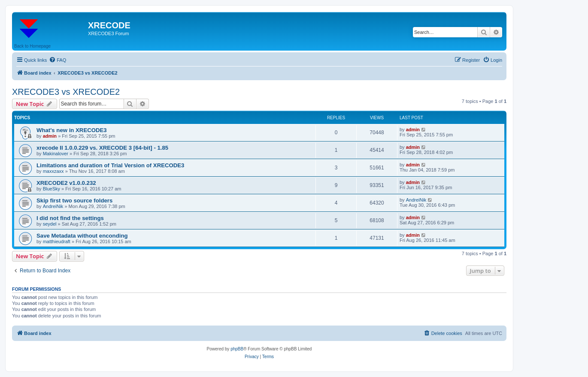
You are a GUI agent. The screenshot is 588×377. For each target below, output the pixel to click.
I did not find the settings (70, 218)
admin (50, 136)
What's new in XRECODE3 (72, 130)
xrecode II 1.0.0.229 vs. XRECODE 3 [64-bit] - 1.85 (102, 148)
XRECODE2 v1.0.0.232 (66, 183)
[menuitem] (58, 60)
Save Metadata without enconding (82, 236)
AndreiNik (53, 206)
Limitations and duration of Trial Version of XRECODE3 (110, 165)
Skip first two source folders (74, 201)
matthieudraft (57, 241)
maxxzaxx (53, 171)
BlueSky (52, 189)
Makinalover (56, 154)
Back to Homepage (32, 46)
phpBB (237, 349)
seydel (50, 224)
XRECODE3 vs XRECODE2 (66, 92)
